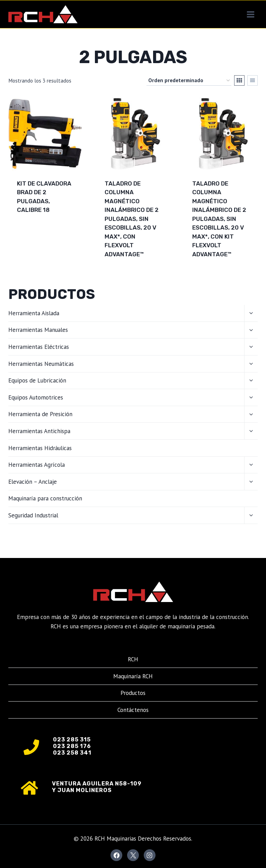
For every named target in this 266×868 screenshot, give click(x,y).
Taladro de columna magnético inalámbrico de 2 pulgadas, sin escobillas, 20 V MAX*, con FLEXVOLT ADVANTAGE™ (132, 219)
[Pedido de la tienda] (189, 80)
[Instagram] (150, 855)
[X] (133, 855)
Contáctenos (133, 710)
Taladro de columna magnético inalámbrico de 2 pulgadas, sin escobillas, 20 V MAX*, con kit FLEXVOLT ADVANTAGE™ (219, 219)
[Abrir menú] (250, 14)
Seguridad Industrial (33, 515)
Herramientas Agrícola (37, 465)
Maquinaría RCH (133, 676)
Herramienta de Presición (40, 414)
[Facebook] (116, 855)
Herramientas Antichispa (39, 431)
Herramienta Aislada (34, 313)
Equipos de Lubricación (37, 380)
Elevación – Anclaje (33, 482)
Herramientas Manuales (38, 330)
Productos (133, 693)
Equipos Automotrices (36, 397)
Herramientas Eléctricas (39, 347)
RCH (133, 659)
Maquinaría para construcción (45, 498)
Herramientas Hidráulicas (40, 448)
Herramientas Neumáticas (41, 364)
